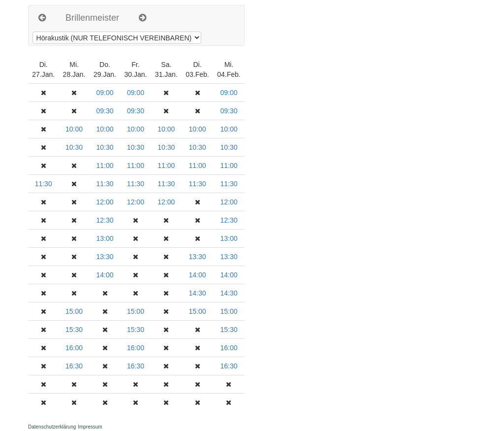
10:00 (74, 129)
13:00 (105, 238)
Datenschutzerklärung (52, 427)
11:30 (44, 184)
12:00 (105, 202)
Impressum (90, 427)
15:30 (74, 330)
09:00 (105, 93)
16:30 (74, 366)
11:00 (105, 166)
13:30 (105, 257)
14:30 (198, 293)
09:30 (105, 111)
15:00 (74, 311)
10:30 (74, 147)
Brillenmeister (92, 18)
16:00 (74, 348)
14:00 (105, 275)
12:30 (105, 220)
